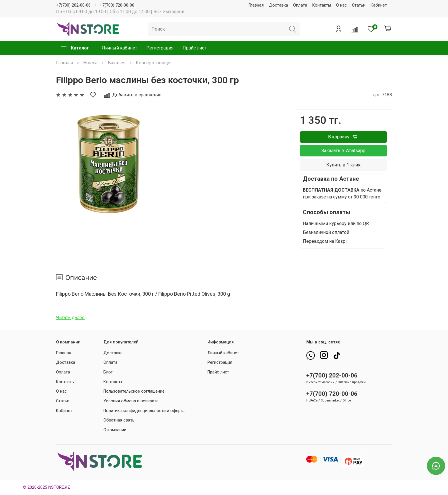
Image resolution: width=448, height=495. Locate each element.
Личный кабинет (119, 48)
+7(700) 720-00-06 (117, 5)
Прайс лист (194, 48)
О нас (341, 5)
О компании (115, 430)
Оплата (300, 5)
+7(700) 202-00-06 (73, 5)
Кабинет (379, 5)
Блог (108, 372)
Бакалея (117, 63)
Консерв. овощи (153, 63)
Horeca (90, 63)
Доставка (278, 5)
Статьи (359, 5)
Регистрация (160, 48)
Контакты (322, 5)
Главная (256, 5)
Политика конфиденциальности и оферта (144, 411)
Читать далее (70, 318)
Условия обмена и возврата (131, 401)
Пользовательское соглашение (134, 391)
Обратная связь (119, 420)
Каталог (75, 48)
